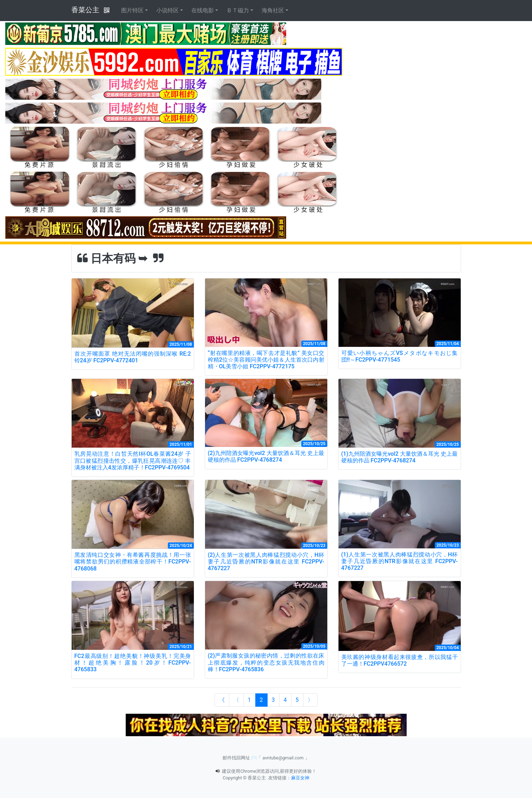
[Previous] (236, 700)
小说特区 (168, 10)
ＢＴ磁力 (238, 10)
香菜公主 (85, 10)
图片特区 (132, 10)
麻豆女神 (300, 778)
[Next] (310, 700)
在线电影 (203, 10)
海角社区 (273, 10)
